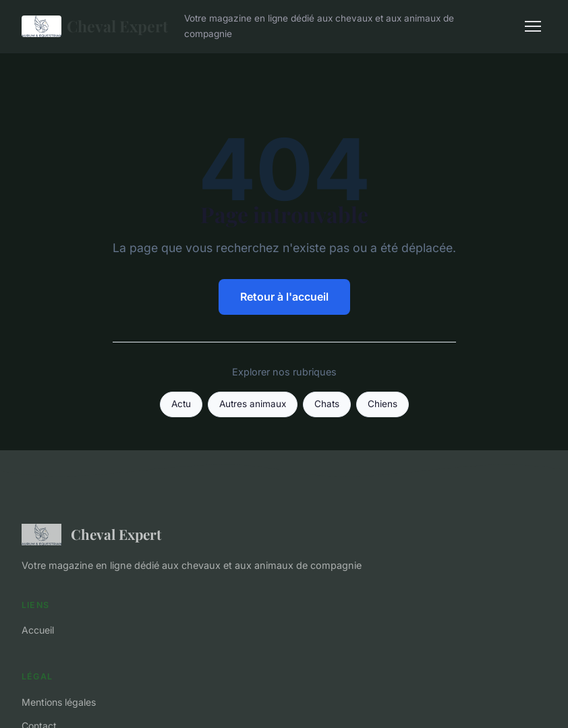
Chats (327, 404)
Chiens (382, 404)
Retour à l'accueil (284, 297)
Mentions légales (59, 702)
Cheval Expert (95, 26)
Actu (181, 404)
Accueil (38, 630)
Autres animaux (253, 404)
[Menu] (533, 26)
